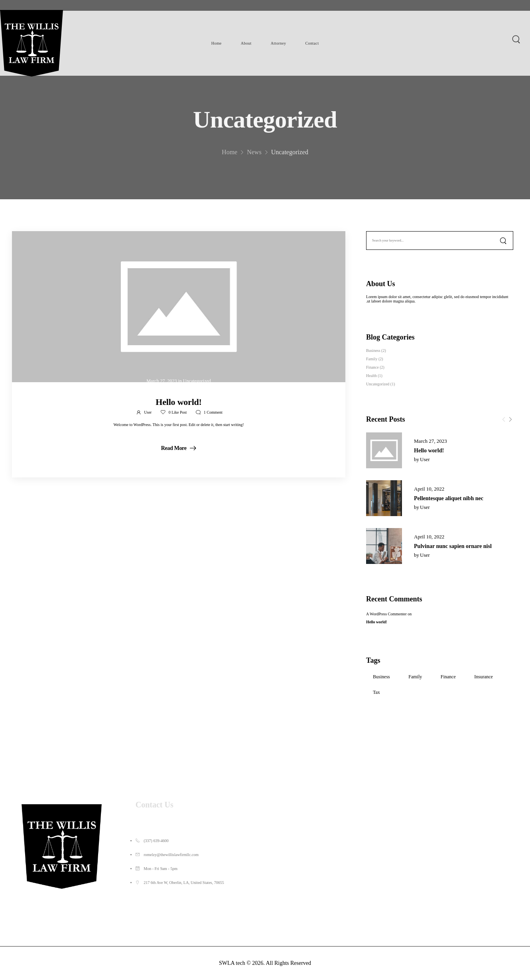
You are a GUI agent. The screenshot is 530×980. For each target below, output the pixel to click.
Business (373, 351)
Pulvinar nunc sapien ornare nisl (453, 546)
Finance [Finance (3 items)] (448, 677)
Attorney (279, 43)
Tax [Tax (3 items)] (376, 692)
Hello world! (429, 451)
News (254, 159)
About (246, 43)
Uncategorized (378, 384)
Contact (312, 43)
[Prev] (504, 420)
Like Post (178, 412)
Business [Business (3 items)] (381, 677)
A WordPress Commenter (386, 614)
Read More (174, 448)
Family (372, 359)
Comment (213, 412)
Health (371, 376)
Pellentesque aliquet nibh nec (449, 498)
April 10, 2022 (429, 489)
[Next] (510, 420)
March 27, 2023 (431, 441)
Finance (372, 367)
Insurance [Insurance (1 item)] (484, 677)
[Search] (517, 39)
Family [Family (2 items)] (415, 677)
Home (217, 43)
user (425, 459)
